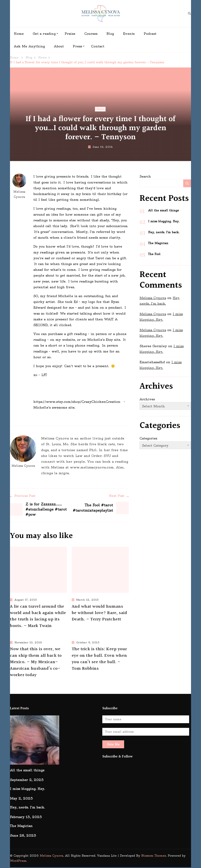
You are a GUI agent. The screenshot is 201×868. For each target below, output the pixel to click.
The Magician (158, 243)
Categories (148, 438)
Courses (91, 34)
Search (145, 176)
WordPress (18, 862)
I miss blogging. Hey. (164, 221)
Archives (147, 399)
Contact (98, 46)
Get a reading (44, 34)
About (59, 46)
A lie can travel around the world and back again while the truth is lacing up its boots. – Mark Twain (38, 616)
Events (129, 34)
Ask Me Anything (29, 46)
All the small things (163, 210)
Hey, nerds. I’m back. (164, 232)
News (100, 109)
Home (19, 34)
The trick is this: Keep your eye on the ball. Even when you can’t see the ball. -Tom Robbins (100, 659)
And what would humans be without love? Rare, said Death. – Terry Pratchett (100, 613)
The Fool (154, 254)
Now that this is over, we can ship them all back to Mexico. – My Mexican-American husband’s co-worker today (36, 663)
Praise (70, 34)
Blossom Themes (154, 856)
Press (77, 46)
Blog (110, 34)
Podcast (150, 34)
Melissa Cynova (19, 186)
